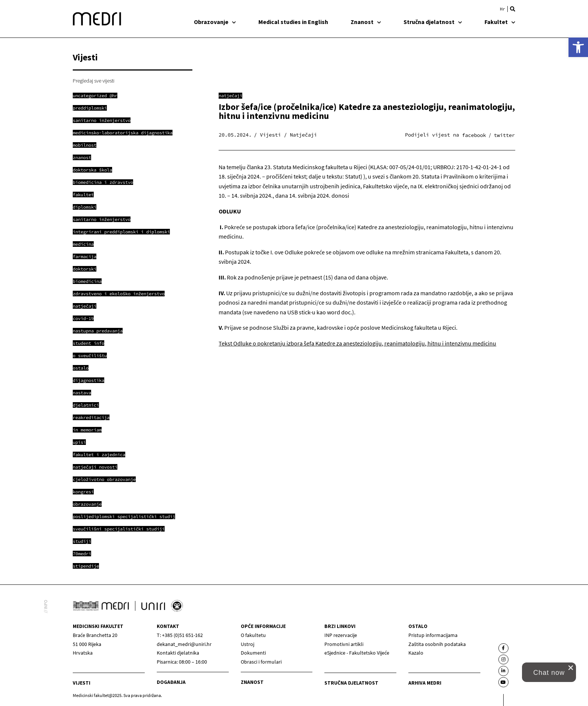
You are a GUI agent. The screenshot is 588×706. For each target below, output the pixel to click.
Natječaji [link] (230, 95)
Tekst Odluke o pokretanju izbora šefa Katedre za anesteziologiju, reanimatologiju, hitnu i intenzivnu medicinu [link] (357, 343)
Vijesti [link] (82, 683)
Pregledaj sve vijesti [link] (94, 81)
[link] (578, 47)
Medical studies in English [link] (293, 22)
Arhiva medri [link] (425, 683)
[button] (513, 9)
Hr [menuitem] (502, 9)
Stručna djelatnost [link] (433, 22)
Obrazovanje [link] (215, 22)
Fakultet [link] (500, 22)
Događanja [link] (171, 682)
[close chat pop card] (571, 668)
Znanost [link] (366, 22)
